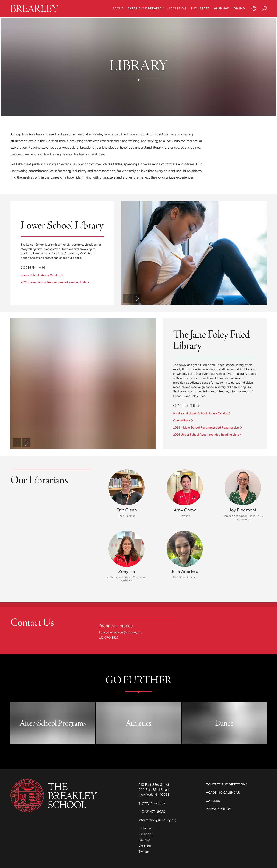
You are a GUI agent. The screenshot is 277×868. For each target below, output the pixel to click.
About (118, 8)
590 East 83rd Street (155, 790)
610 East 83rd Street (154, 785)
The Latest (200, 8)
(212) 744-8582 (154, 803)
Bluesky (144, 840)
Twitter (144, 852)
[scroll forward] (137, 298)
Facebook (146, 834)
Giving (239, 8)
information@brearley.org (157, 820)
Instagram (146, 828)
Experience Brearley (146, 8)
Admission (177, 8)
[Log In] (254, 8)
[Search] (264, 8)
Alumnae (222, 8)
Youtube (145, 846)
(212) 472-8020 (154, 812)
